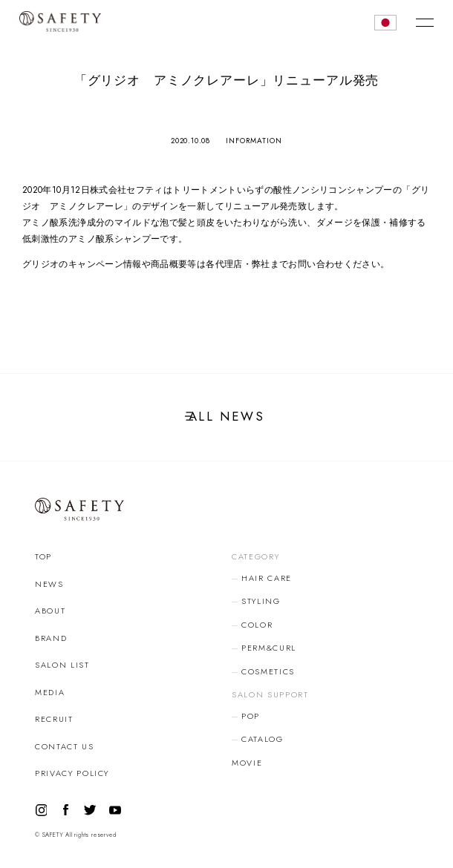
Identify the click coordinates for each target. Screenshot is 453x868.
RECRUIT (54, 719)
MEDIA (50, 692)
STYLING (261, 601)
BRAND (51, 638)
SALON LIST (62, 665)
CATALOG (263, 739)
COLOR (257, 625)
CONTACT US (65, 746)
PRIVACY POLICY (72, 773)
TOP (43, 556)
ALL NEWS (226, 416)
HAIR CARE (267, 578)
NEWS (49, 584)
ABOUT (50, 611)
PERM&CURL (269, 648)
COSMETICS (268, 671)
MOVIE (247, 763)
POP (251, 716)
